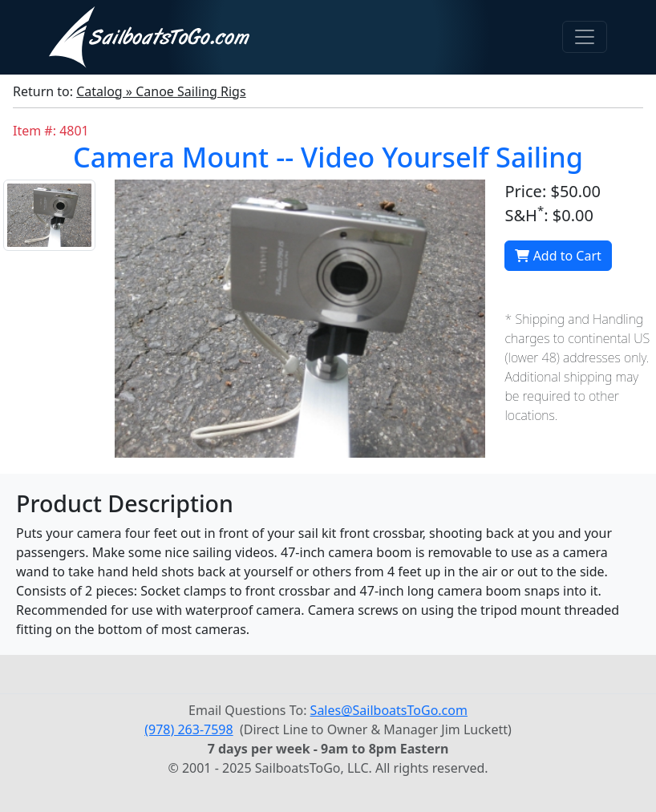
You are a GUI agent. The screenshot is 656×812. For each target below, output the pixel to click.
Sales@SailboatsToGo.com (389, 710)
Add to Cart (558, 256)
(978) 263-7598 (188, 729)
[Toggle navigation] (585, 37)
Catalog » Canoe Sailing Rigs (161, 91)
